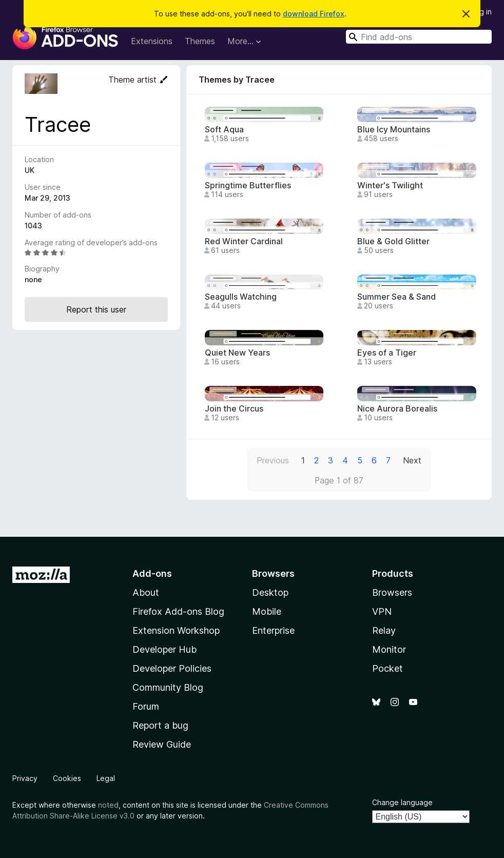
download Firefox (314, 14)
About (146, 592)
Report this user (96, 309)
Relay (384, 630)
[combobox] (419, 37)
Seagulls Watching (241, 297)
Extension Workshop (176, 630)
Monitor (389, 649)
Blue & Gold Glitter (393, 241)
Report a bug (160, 725)
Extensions (152, 41)
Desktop (270, 592)
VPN (382, 611)
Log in (481, 12)
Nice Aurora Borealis (397, 409)
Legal (106, 778)
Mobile (267, 611)
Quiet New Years (237, 353)
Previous (273, 460)
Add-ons (152, 573)
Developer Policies (172, 668)
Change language (402, 802)
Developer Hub (164, 649)
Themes (200, 41)
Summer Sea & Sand (396, 297)
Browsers (392, 592)
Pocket (387, 668)
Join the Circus (234, 409)
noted (108, 805)
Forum (146, 706)
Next (412, 460)
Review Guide (162, 744)
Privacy (25, 778)
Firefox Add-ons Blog (178, 611)
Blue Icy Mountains (394, 130)
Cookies (67, 778)
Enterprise (273, 630)
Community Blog (168, 687)
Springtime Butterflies (248, 186)
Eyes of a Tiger (387, 353)
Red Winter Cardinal (244, 241)
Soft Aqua (224, 130)
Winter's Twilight (390, 186)
